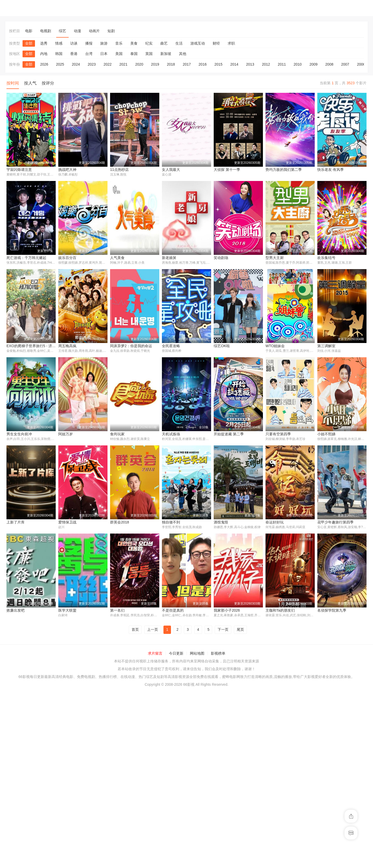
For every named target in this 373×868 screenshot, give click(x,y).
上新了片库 (223, 523)
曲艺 (164, 43)
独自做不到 (326, 611)
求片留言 (155, 830)
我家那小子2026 (20, 787)
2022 (108, 64)
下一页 (223, 807)
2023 (92, 64)
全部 (29, 43)
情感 (59, 43)
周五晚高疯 (275, 346)
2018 (171, 64)
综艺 (62, 31)
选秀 (44, 43)
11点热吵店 (119, 170)
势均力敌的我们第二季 (284, 170)
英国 (149, 54)
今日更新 (176, 830)
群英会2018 (327, 523)
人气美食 (325, 258)
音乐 (119, 43)
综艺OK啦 (66, 434)
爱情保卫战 (275, 523)
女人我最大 (171, 170)
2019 (155, 64)
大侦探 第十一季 (227, 170)
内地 (44, 54)
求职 (231, 43)
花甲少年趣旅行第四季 (128, 699)
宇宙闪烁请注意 (19, 170)
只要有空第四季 (123, 523)
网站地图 (197, 830)
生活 (179, 43)
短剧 (111, 31)
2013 (250, 64)
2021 (123, 64)
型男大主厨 (119, 346)
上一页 (153, 807)
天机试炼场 (16, 523)
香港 (74, 54)
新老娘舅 (14, 346)
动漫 (77, 31)
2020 (139, 64)
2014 (234, 64)
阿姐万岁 (273, 434)
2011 (282, 64)
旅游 (104, 43)
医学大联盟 (223, 699)
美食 (134, 43)
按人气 (30, 83)
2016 (203, 64)
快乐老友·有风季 (331, 170)
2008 (329, 64)
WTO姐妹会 (120, 434)
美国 (119, 54)
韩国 (59, 54)
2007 (345, 64)
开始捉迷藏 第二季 (73, 523)
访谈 (74, 43)
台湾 (89, 54)
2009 (314, 64)
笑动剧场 (66, 346)
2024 (76, 64)
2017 (187, 64)
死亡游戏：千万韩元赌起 (234, 258)
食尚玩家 (325, 434)
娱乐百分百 (275, 258)
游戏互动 (198, 43)
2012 (266, 64)
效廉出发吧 (171, 699)
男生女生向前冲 (226, 434)
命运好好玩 (67, 699)
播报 (89, 43)
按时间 (13, 83)
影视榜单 (218, 830)
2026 (44, 64)
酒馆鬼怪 (14, 699)
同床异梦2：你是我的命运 (338, 346)
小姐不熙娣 (171, 523)
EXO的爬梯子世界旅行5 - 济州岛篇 (242, 346)
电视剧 (46, 31)
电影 (29, 31)
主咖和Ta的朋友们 (73, 787)
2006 (361, 64)
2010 (298, 64)
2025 (60, 64)
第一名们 (273, 699)
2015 (218, 64)
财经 (216, 43)
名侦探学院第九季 (125, 787)
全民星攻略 (16, 434)
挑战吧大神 (67, 170)
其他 (183, 54)
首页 (135, 807)
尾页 (240, 807)
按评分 (48, 83)
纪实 (149, 43)
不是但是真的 (328, 699)
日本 (104, 54)
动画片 (94, 31)
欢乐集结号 (171, 346)
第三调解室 (171, 434)
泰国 (134, 54)
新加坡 (166, 54)
